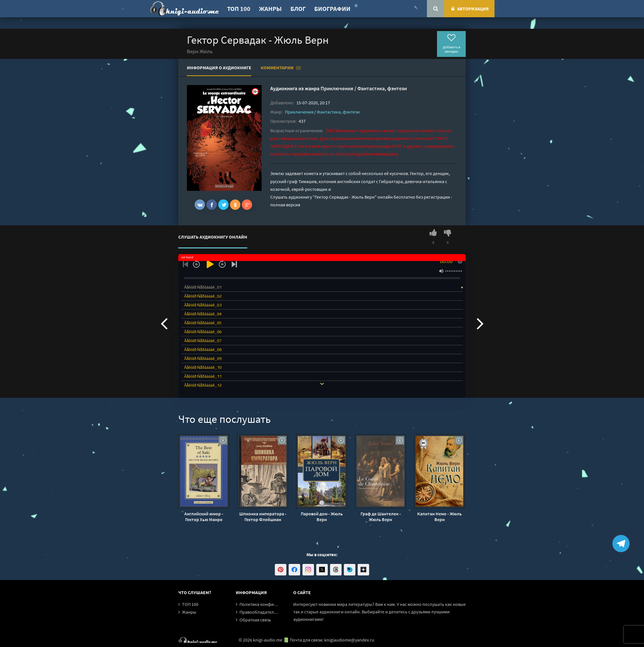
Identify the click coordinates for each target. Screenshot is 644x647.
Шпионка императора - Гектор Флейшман (263, 517)
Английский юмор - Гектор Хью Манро (204, 517)
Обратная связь (255, 620)
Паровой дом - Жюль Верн (322, 517)
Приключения (337, 88)
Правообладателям (259, 612)
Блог (298, 9)
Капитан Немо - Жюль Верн (439, 517)
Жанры (270, 9)
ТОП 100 (239, 9)
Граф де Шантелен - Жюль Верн (381, 517)
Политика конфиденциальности (272, 604)
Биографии (332, 9)
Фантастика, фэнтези (382, 88)
